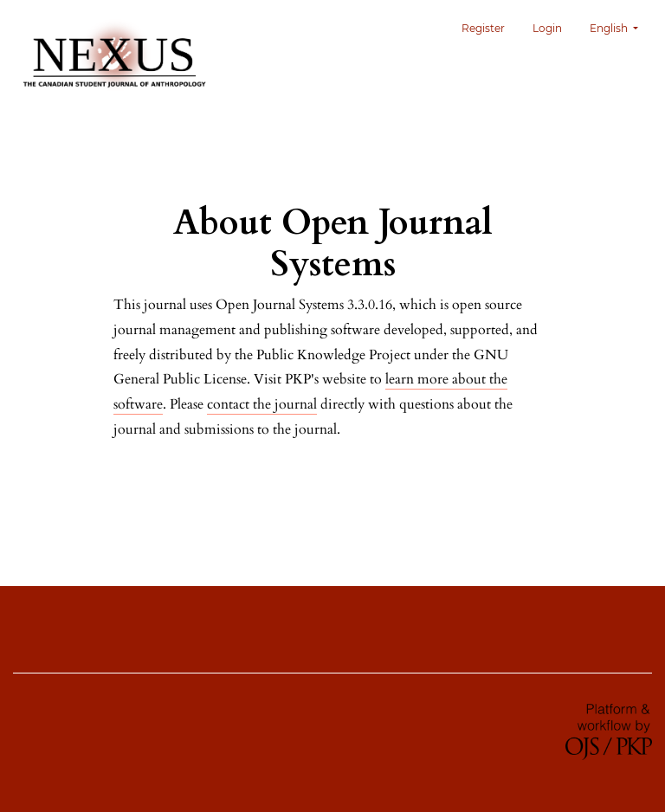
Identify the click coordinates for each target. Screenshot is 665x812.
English (620, 26)
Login (547, 28)
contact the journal (262, 404)
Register (483, 28)
